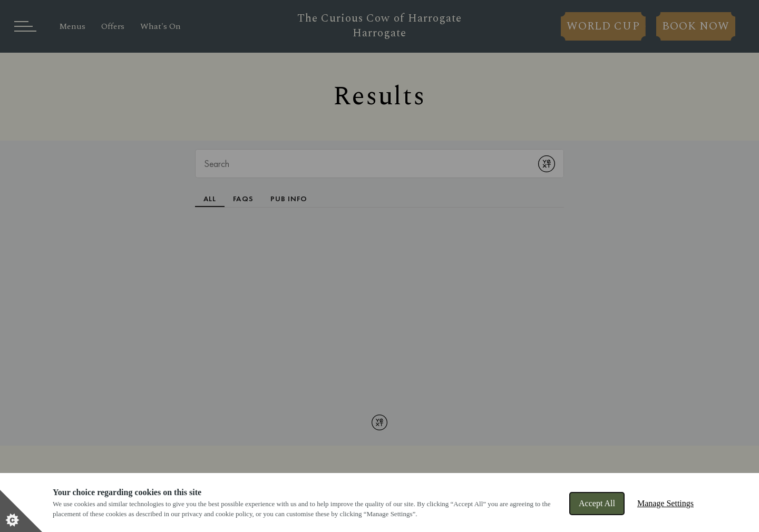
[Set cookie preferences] (21, 511)
